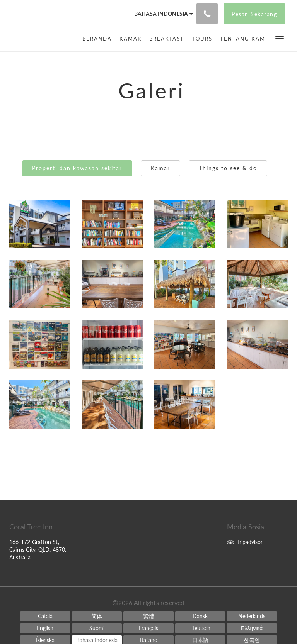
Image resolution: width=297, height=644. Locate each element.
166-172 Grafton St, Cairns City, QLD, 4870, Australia (38, 550)
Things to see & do (228, 168)
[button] (280, 38)
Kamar (160, 168)
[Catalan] (45, 616)
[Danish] (200, 616)
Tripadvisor (245, 542)
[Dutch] (252, 616)
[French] (148, 628)
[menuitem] (99, 39)
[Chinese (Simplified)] (97, 616)
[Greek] (252, 628)
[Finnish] (97, 628)
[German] (200, 628)
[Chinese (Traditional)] (148, 616)
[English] (45, 628)
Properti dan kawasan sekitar (77, 168)
